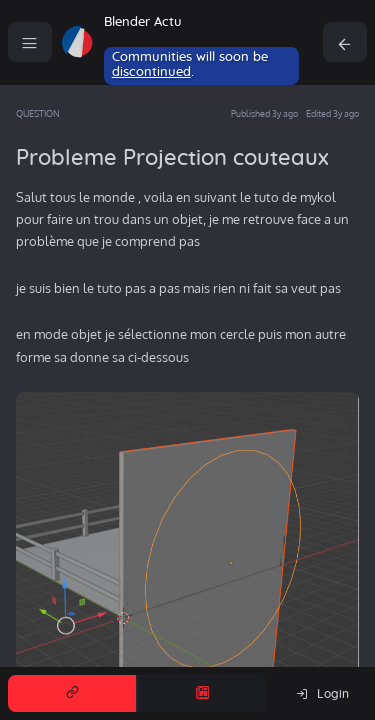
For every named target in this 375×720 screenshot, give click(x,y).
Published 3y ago (264, 113)
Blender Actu (143, 22)
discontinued (151, 72)
